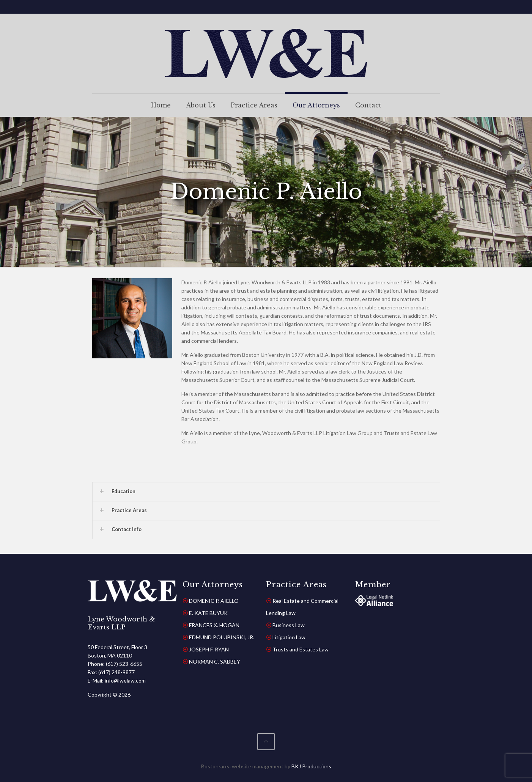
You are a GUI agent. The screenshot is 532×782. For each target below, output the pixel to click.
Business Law (289, 625)
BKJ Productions (311, 766)
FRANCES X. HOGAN (214, 625)
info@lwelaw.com (125, 680)
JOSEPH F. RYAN (209, 649)
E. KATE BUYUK (208, 613)
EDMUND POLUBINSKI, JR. (222, 637)
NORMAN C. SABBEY (215, 661)
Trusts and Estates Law (301, 649)
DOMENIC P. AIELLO (214, 601)
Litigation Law (289, 637)
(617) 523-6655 (124, 664)
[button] (266, 491)
